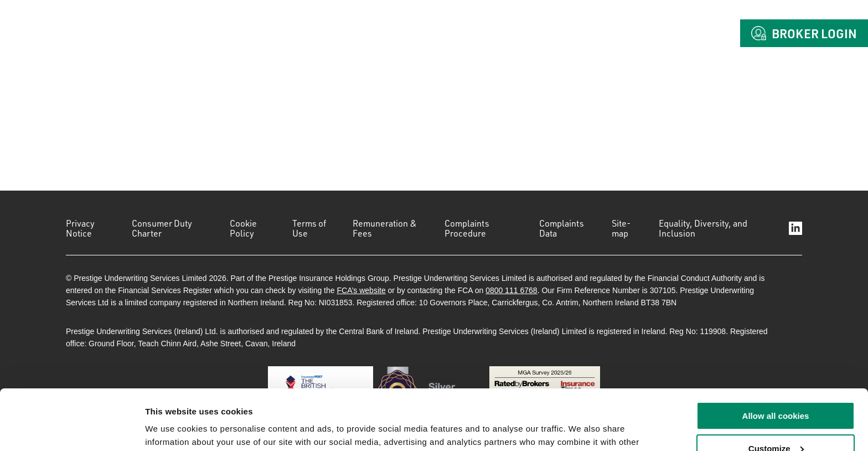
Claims (620, 33)
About (499, 33)
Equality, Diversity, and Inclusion (703, 228)
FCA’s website (361, 290)
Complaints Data (562, 228)
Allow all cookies (776, 359)
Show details (171, 429)
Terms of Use (309, 228)
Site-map (621, 228)
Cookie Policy (243, 228)
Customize (776, 392)
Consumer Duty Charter (162, 228)
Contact (691, 33)
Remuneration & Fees (385, 228)
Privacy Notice (80, 228)
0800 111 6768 (511, 290)
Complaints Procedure (467, 228)
